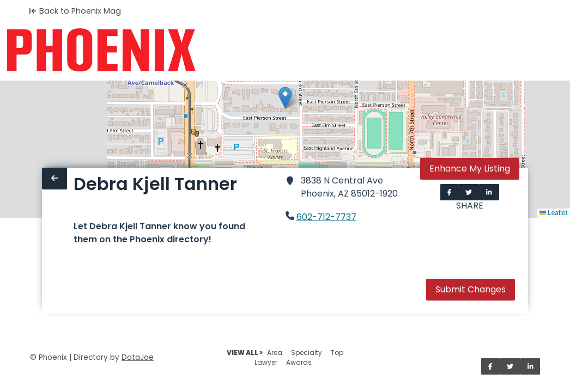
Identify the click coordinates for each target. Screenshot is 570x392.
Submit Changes (471, 289)
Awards (299, 362)
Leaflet (553, 213)
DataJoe (138, 357)
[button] (285, 98)
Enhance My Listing (470, 169)
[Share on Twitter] (469, 192)
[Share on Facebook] (450, 192)
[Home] (101, 50)
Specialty (307, 353)
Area (275, 353)
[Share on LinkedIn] (489, 192)
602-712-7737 (326, 217)
